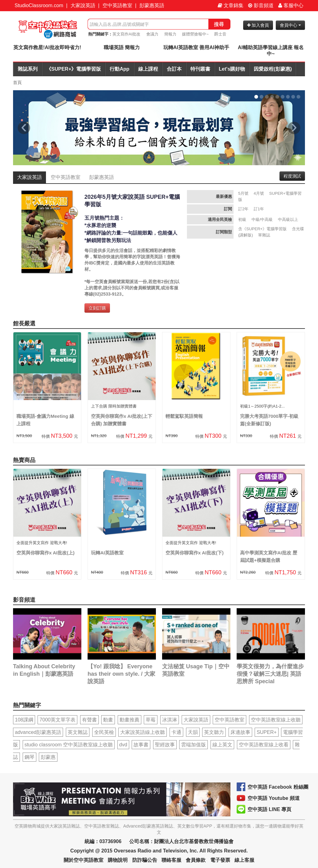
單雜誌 (264, 235)
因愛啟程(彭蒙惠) (273, 69)
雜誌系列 (28, 69)
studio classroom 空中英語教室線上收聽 (69, 745)
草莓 (151, 720)
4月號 (259, 193)
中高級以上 (288, 219)
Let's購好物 (232, 69)
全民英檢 (104, 732)
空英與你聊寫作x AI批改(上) (45, 553)
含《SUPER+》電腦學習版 (262, 229)
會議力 (152, 34)
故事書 (141, 745)
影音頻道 (261, 5)
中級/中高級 (262, 219)
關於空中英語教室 (84, 860)
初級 (242, 219)
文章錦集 (231, 5)
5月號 (243, 193)
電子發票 (220, 860)
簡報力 (170, 34)
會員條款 (196, 860)
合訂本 (174, 69)
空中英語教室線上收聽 (276, 720)
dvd (123, 745)
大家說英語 (83, 5)
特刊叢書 (200, 69)
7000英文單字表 (57, 720)
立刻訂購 (97, 308)
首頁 (17, 82)
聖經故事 (165, 745)
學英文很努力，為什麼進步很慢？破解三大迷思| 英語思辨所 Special (270, 674)
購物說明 (118, 860)
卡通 (176, 732)
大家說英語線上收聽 (143, 732)
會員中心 (290, 25)
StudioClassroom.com (39, 5)
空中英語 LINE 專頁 (269, 809)
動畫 (108, 720)
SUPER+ (266, 732)
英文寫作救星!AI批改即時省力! (47, 47)
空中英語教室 (117, 5)
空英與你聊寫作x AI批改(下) (195, 553)
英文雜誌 (78, 732)
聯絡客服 (171, 860)
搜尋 (219, 24)
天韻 (193, 732)
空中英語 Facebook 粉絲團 (278, 787)
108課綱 (24, 720)
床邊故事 (240, 732)
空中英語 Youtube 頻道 (274, 798)
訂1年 (259, 209)
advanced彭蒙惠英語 (38, 732)
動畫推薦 (129, 720)
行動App (119, 69)
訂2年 (243, 209)
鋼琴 (30, 757)
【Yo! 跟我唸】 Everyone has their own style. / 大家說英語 (121, 674)
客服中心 (291, 5)
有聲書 (89, 720)
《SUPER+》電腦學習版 (74, 69)
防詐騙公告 (145, 860)
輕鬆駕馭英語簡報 (184, 416)
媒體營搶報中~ (195, 34)
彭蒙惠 (48, 757)
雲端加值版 (193, 745)
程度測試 (292, 176)
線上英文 (222, 745)
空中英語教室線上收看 (264, 745)
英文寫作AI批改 (126, 34)
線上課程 (148, 69)
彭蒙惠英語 (152, 5)
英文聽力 (214, 732)
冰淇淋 (170, 720)
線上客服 (244, 860)
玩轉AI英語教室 (107, 553)
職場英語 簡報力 (122, 47)
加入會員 (258, 25)
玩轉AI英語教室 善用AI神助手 (196, 47)
